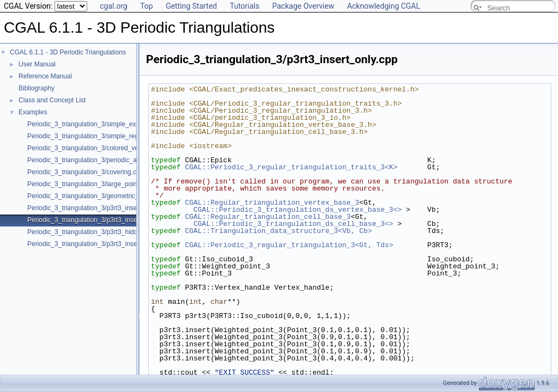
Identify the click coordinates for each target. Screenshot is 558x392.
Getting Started (191, 6)
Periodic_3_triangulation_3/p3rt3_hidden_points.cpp (103, 232)
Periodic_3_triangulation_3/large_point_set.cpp (95, 184)
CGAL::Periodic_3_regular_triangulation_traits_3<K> (291, 167)
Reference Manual (45, 76)
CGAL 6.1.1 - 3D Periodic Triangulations (68, 52)
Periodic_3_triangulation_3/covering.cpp (85, 172)
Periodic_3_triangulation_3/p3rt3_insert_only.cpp (98, 220)
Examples (33, 112)
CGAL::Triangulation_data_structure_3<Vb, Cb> (278, 231)
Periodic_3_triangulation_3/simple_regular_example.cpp (109, 136)
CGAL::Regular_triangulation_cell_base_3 (268, 217)
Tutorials (245, 6)
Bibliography (37, 88)
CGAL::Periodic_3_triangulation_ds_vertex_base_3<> (298, 210)
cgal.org (113, 6)
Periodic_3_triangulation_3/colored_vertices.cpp (97, 148)
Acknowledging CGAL (384, 6)
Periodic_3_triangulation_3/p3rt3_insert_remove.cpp (103, 208)
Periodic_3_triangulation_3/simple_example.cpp (97, 124)
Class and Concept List (52, 100)
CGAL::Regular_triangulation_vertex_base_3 (272, 203)
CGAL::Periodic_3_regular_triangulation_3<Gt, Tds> (289, 245)
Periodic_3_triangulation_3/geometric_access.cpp (99, 196)
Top (147, 6)
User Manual (37, 64)
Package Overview (303, 6)
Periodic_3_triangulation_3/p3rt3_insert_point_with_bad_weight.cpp (125, 244)
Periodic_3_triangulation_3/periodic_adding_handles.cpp (110, 160)
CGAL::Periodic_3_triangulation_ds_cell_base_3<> (293, 224)
